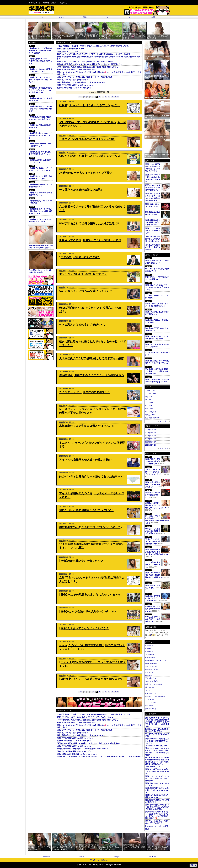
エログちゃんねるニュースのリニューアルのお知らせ (157, 822)
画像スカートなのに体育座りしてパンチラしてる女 (40, 69)
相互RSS (104, 860)
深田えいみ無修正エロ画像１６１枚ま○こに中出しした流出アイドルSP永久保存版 (89, 743)
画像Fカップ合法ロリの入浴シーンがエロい (88, 611)
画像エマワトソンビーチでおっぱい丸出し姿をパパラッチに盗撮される (84, 77)
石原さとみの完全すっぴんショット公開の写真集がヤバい (153, 188)
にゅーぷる (149, 645)
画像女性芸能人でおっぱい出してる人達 (40, 201)
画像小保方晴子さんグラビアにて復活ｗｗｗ (157, 312)
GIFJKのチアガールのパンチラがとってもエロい (157, 328)
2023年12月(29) (151, 430)
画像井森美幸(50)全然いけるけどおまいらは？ (40, 144)
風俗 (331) (149, 397)
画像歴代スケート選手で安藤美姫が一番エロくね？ (40, 176)
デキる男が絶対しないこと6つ (79, 257)
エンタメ (62, 17)
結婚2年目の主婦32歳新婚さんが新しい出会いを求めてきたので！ (41, 237)
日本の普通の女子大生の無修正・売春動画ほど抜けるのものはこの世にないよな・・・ (90, 67)
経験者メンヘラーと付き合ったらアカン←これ (90, 105)
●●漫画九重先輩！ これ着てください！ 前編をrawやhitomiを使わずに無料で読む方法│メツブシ (93, 46)
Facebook (46, 857)
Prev (80, 97)
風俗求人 (63, 3)
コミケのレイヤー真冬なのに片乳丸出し (85, 392)
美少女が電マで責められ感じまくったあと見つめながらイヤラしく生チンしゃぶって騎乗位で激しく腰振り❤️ (157, 815)
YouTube (152, 857)
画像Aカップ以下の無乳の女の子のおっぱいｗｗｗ (40, 219)
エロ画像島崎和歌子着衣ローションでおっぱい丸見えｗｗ (41, 117)
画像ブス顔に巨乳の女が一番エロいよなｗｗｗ (157, 344)
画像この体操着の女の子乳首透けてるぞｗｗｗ (40, 193)
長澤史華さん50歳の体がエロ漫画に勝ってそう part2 (76, 69)
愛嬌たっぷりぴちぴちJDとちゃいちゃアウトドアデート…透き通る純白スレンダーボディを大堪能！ (94, 54)
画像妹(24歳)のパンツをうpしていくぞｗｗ (41, 98)
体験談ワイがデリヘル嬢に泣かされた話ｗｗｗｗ (91, 679)
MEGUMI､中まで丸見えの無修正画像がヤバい (157, 269)
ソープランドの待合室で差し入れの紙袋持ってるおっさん (153, 239)
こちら (152, 635)
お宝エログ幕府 (151, 709)
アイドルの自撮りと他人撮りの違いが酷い (85, 460)
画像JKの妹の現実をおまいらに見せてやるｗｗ (90, 595)
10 (112, 97)
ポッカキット (150, 687)
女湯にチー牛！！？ (153, 767)
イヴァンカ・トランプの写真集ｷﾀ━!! (157, 353)
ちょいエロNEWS (151, 681)
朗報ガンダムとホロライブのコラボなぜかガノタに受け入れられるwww (85, 62)
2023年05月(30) (151, 436)
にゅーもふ (149, 649)
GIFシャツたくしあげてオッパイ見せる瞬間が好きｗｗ (157, 304)
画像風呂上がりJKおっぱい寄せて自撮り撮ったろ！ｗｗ (40, 152)
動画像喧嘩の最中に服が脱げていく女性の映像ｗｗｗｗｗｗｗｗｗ (82, 749)
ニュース (39, 17)
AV (108, 17)
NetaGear (149, 675)
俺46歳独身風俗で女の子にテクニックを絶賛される (92, 375)
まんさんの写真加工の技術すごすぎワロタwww (153, 247)
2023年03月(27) (151, 442)
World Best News (151, 663)
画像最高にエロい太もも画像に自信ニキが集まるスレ (153, 222)
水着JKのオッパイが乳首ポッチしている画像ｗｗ (157, 277)
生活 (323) (149, 406)
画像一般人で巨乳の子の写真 (157, 585)
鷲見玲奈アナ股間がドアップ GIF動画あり (74, 88)
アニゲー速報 (150, 700)
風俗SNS (55, 3)
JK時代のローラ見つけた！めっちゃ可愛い (86, 173)
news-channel (150, 658)
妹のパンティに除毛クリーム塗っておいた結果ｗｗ (91, 476)
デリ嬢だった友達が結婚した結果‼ (81, 190)
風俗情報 (46, 3)
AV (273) (148, 400)
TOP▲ (193, 865)
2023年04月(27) (151, 439)
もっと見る (164, 421)
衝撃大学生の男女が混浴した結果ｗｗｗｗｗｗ (75, 85)
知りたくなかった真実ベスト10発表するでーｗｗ (90, 156)
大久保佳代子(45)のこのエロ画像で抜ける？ (157, 295)
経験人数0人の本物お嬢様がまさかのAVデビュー (75, 751)
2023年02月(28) (151, 445)
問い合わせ (95, 860)
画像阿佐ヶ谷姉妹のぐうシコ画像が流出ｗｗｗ (40, 185)
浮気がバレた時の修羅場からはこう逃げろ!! (86, 510)
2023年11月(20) (151, 433)
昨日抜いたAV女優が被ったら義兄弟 (70, 49)
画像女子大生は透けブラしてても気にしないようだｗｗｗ (40, 168)
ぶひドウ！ (149, 690)
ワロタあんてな (151, 678)
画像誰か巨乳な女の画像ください (81, 561)
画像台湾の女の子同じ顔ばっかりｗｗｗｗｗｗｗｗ (77, 754)
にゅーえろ (149, 652)
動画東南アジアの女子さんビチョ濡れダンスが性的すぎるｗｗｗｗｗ (157, 741)
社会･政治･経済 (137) (153, 418)
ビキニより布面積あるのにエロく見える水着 (87, 139)
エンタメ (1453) (151, 394)
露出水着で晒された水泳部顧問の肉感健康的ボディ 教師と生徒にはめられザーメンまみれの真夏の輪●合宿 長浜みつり (157, 761)
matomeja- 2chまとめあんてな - (156, 660)
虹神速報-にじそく (152, 693)
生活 (153, 17)
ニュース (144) (150, 391)
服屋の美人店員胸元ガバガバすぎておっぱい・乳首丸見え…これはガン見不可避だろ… (89, 64)
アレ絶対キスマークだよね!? (67, 51)
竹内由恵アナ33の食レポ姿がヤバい (83, 325)
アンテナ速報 (150, 655)
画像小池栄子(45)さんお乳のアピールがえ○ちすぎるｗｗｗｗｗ (157, 771)
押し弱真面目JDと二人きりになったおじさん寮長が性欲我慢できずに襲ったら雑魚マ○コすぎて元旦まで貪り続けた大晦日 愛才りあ (157, 722)
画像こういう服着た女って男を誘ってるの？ (153, 231)
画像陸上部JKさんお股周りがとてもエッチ (40, 160)
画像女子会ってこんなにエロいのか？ (84, 628)
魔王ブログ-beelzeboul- (154, 684)
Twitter (81, 857)
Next (117, 97)
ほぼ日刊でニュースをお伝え (155, 696)
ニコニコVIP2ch (151, 703)
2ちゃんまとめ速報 (152, 669)
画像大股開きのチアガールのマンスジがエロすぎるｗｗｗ (157, 379)
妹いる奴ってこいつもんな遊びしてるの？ (86, 291)
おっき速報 (149, 706)
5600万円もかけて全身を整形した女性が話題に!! (89, 223)
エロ (130, 17)
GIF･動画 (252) (150, 412)
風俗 (85, 17)
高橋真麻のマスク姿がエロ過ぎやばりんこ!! (86, 426)
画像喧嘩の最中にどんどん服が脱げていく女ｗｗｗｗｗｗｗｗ (81, 82)
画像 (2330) (149, 409)
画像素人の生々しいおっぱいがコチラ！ (72, 80)
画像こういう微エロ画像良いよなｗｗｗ (40, 125)
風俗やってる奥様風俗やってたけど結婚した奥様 (90, 240)
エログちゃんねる (151, 666)
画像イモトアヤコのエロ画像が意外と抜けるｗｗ (157, 261)
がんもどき (149, 672)
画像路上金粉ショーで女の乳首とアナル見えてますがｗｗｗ (157, 361)
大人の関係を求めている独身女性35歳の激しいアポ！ (41, 262)
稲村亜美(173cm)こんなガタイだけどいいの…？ (90, 527)
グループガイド (35, 3)
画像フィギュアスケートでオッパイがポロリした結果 (157, 336)
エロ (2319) (149, 402)
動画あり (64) (150, 415)
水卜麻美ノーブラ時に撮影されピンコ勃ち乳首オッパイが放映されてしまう (157, 518)
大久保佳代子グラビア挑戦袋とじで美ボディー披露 (91, 358)
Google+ (117, 857)
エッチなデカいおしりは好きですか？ (83, 274)
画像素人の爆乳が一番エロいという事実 (157, 320)
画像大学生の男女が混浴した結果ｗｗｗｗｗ (74, 746)
